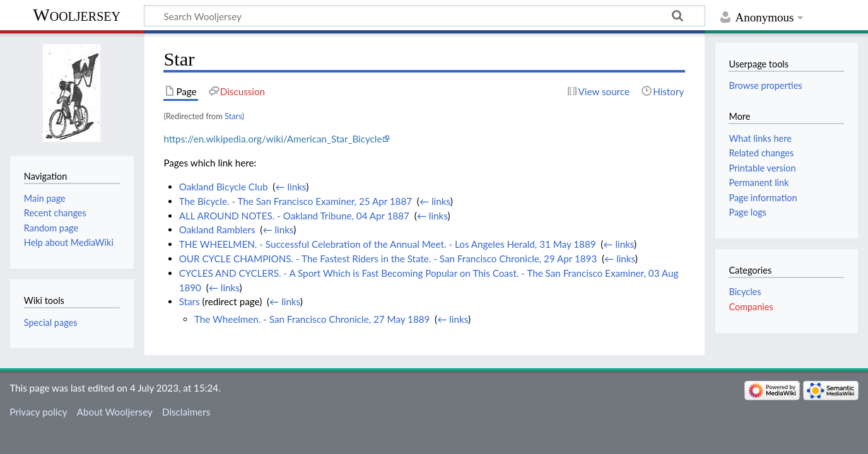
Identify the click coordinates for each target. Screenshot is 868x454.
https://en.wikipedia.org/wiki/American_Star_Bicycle (273, 139)
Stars (233, 116)
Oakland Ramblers (217, 230)
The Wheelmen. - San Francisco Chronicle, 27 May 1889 (312, 319)
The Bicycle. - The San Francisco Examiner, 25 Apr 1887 (296, 201)
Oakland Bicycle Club (224, 187)
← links (290, 187)
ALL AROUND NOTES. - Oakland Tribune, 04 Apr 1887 (294, 216)
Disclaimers (186, 412)
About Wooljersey (115, 412)
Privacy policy (38, 412)
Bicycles (745, 292)
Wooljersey (77, 15)
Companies (751, 307)
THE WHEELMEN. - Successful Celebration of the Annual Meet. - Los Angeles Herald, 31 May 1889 (388, 244)
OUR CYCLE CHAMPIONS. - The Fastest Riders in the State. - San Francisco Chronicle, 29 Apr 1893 (388, 259)
